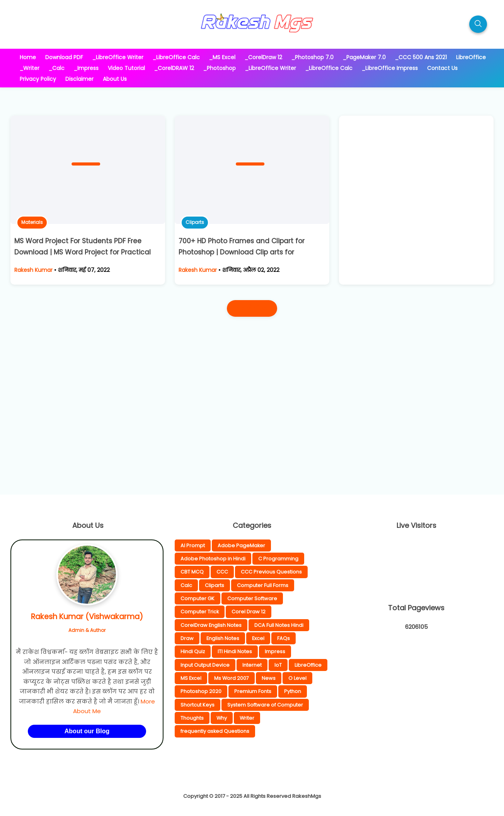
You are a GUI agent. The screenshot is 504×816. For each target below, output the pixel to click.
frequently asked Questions (215, 731)
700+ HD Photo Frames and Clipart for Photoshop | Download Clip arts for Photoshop (242, 252)
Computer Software (252, 598)
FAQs (283, 638)
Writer (247, 718)
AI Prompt (193, 545)
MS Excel (191, 678)
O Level (297, 678)
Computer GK (198, 598)
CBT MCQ (192, 572)
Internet (252, 665)
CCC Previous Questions (271, 572)
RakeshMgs (307, 796)
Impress (275, 651)
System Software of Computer (265, 705)
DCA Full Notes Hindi (279, 625)
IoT (278, 665)
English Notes (223, 638)
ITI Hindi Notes (235, 651)
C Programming (278, 559)
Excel (258, 638)
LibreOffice (308, 665)
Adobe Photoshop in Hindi (213, 559)
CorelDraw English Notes (211, 625)
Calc (186, 585)
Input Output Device (205, 665)
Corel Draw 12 (249, 612)
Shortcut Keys (198, 705)
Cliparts (195, 222)
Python (293, 691)
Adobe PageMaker (241, 545)
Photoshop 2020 (201, 691)
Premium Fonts (253, 691)
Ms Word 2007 (232, 678)
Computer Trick (200, 612)
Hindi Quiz (193, 651)
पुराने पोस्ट (252, 308)
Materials (32, 222)
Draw (187, 638)
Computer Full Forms (263, 585)
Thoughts (192, 718)
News (269, 678)
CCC (222, 572)
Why (222, 718)
